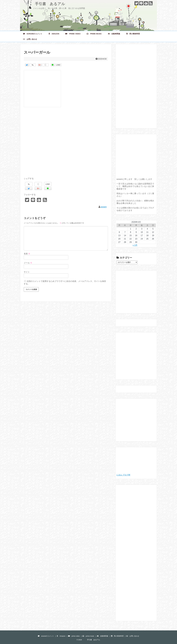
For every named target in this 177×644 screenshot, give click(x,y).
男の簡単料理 (133, 34)
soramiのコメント (33, 34)
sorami (104, 207)
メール (28, 263)
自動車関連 (114, 34)
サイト (27, 272)
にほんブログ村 (123, 475)
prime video (73, 34)
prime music (94, 34)
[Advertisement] (66, 145)
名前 (27, 254)
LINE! (58, 65)
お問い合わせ (30, 39)
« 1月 (135, 245)
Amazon (54, 34)
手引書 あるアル (44, 4)
